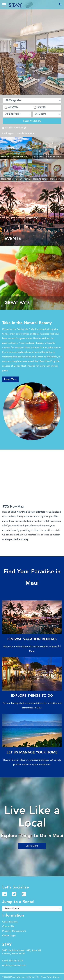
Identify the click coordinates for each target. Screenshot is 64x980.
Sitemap (56, 977)
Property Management (14, 931)
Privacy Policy (46, 977)
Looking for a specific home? (18, 134)
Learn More (11, 379)
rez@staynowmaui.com (14, 965)
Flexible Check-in (13, 128)
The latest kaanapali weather (18, 493)
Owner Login (9, 936)
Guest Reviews (10, 922)
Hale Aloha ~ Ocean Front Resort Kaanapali (24, 179)
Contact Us (8, 927)
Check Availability (32, 121)
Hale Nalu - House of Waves (48, 157)
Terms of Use (34, 977)
